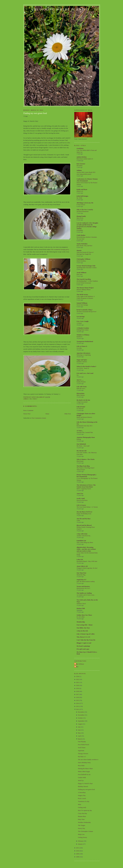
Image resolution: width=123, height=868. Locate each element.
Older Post (68, 414)
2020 (78, 685)
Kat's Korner (81, 164)
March (80, 739)
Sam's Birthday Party (84, 763)
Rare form (80, 274)
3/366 (78, 521)
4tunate (79, 250)
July (79, 727)
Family (35, 399)
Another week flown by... (84, 536)
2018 (78, 691)
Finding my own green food (35, 113)
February (81, 841)
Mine (80, 804)
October (80, 718)
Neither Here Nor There (84, 615)
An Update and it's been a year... (86, 595)
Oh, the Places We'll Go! (84, 512)
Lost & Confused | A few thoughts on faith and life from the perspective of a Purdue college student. (87, 226)
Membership (81, 622)
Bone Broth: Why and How (85, 246)
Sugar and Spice (82, 360)
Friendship (80, 230)
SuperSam (81, 751)
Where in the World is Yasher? (87, 366)
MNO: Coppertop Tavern (84, 489)
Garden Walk (82, 777)
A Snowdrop (82, 792)
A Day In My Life (82, 631)
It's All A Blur (81, 617)
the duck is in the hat (83, 400)
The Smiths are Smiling (84, 593)
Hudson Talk (81, 608)
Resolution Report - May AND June (87, 561)
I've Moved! (80, 409)
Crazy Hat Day (82, 813)
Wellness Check (81, 604)
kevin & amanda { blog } (85, 310)
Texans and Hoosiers (83, 586)
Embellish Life (81, 541)
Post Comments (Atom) (39, 418)
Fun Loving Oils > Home (85, 625)
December (80, 166)
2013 (78, 706)
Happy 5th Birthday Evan (84, 514)
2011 (78, 848)
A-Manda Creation (83, 328)
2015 (78, 700)
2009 (78, 854)
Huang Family (81, 216)
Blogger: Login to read (84, 643)
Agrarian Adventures (84, 353)
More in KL (80, 218)
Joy (78, 375)
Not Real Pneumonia (83, 211)
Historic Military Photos (84, 290)
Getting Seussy (82, 837)
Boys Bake (81, 765)
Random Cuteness (82, 362)
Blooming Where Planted (62, 9)
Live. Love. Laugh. (83, 321)
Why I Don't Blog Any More (85, 542)
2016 (78, 697)
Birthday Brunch (83, 786)
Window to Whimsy (83, 335)
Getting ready (82, 807)
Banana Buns (82, 816)
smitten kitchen (82, 157)
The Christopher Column (85, 831)
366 (31, 399)
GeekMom (80, 148)
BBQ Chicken (81, 395)
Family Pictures (81, 382)
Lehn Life (80, 559)
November (81, 715)
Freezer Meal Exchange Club (86, 266)
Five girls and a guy (83, 649)
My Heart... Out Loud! (83, 446)
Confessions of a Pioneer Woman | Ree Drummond (87, 180)
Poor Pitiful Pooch (84, 745)
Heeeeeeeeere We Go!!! (83, 588)
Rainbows (80, 337)
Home (47, 414)
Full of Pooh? (81, 407)
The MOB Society (82, 294)
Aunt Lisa (80, 494)
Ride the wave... (81, 388)
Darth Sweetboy (81, 261)
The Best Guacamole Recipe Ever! (87, 312)
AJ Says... (80, 431)
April (80, 736)
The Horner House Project (85, 288)
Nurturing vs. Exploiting (84, 355)
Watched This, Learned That (85, 432)
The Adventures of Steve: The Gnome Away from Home (86, 486)
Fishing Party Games (83, 330)
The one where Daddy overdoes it (88, 760)
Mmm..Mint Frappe (84, 771)
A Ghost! (79, 323)
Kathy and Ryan (82, 189)
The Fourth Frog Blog (84, 279)
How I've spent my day (85, 810)
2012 (78, 709)
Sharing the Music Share (85, 768)
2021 (78, 682)
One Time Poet (81, 573)
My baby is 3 (82, 757)
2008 (78, 857)
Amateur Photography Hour (86, 437)
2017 (78, 694)
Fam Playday (82, 742)
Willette (79, 170)
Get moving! (81, 316)
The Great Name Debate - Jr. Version (87, 507)
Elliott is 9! (80, 191)
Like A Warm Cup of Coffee (86, 634)
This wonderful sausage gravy (60, 249)
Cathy (77, 667)
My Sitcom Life (82, 451)
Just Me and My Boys (84, 519)
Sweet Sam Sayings (82, 305)
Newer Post (27, 414)
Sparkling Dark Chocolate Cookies (87, 268)
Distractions (81, 393)
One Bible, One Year (83, 628)
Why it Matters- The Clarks (86, 459)
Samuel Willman (82, 303)
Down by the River (82, 500)
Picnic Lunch (82, 798)
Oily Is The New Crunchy (85, 210)
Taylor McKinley (82, 244)
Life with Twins (82, 387)
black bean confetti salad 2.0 (85, 159)
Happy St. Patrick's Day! (85, 783)
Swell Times (82, 748)
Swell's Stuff (81, 498)
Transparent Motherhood (85, 341)
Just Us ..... (80, 380)
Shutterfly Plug (81, 575)
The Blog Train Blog (83, 466)
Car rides (79, 348)
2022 (78, 679)
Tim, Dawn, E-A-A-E (84, 637)
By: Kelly (79, 198)
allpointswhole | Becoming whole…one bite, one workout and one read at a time (86, 549)
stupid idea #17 (82, 580)
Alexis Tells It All (82, 566)
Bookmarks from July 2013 (84, 426)
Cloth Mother (81, 235)
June (79, 730)
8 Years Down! (81, 205)
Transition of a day (84, 801)
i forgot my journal (82, 402)
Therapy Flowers (83, 754)
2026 (78, 676)
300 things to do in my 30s (85, 203)
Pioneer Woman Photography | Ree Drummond (87, 476)
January (80, 844)
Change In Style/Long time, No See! (87, 568)
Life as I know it (82, 346)
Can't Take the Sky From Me (86, 640)
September (81, 721)
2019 (78, 688)
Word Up (81, 780)
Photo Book (80, 461)
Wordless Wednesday (84, 822)
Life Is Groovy (81, 505)
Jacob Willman (82, 273)
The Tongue (82, 825)
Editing (79, 439)
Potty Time (81, 819)
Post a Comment (28, 410)
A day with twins (82, 534)
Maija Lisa (81, 834)
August (80, 724)
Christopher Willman (84, 259)
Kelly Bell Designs (82, 196)
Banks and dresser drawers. (84, 417)
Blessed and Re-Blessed (84, 525)
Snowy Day (81, 828)
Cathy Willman (79, 664)
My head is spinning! (83, 646)
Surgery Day (82, 795)
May (79, 733)
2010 (78, 851)
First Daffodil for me (84, 774)
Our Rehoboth (81, 444)
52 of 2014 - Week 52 (83, 368)
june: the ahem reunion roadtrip (86, 582)
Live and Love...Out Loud (85, 373)
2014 (78, 703)
